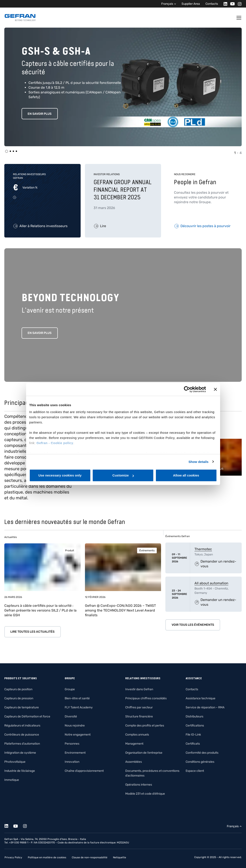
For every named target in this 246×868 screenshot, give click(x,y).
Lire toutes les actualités (32, 632)
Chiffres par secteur (139, 707)
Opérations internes (139, 785)
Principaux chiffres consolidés (146, 698)
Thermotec (203, 549)
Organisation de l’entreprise (144, 753)
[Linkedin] (224, 4)
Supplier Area (191, 4)
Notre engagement (78, 735)
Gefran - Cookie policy (55, 443)
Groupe (70, 689)
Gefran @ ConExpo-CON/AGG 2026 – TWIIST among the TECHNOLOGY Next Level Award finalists (120, 610)
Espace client (195, 771)
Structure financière (139, 716)
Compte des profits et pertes (145, 726)
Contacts (212, 4)
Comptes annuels (137, 735)
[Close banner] (215, 389)
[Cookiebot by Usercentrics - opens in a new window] (187, 389)
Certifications (195, 726)
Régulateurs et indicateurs (22, 726)
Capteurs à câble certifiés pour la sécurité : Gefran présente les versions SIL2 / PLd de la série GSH (40, 610)
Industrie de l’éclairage (20, 771)
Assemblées (134, 762)
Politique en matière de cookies (47, 857)
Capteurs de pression (19, 698)
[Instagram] (238, 4)
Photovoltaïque (15, 762)
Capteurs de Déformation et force (27, 716)
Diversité (71, 716)
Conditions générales (200, 762)
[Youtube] (231, 4)
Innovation (72, 762)
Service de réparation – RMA (205, 707)
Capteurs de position (18, 689)
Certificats (193, 744)
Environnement (75, 753)
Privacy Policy (13, 857)
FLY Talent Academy (79, 707)
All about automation (211, 583)
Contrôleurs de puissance (22, 735)
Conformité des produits (202, 753)
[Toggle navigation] (239, 18)
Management (134, 744)
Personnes (72, 744)
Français (167, 4)
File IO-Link (193, 735)
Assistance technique (201, 698)
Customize (123, 475)
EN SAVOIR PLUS (40, 114)
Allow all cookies (186, 475)
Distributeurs (194, 716)
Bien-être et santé (77, 698)
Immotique (12, 780)
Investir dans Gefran (139, 689)
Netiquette (120, 857)
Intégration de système (20, 753)
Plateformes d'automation (22, 744)
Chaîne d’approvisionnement (84, 771)
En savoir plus (40, 333)
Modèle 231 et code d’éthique (145, 794)
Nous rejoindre (75, 726)
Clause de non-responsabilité (90, 857)
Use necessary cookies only (60, 475)
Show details (198, 462)
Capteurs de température (22, 707)
